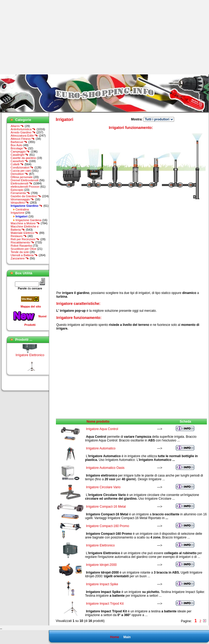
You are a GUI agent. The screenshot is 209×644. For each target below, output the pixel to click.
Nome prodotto (98, 422)
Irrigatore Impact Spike (102, 584)
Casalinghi (20, 155)
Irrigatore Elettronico (30, 357)
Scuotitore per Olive (24, 249)
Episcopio (17, 190)
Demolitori (19, 174)
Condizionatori (22, 167)
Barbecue (19, 142)
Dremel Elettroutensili (25, 180)
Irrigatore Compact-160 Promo (108, 526)
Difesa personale (22, 177)
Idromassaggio (22, 199)
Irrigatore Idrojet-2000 (101, 565)
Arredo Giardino (23, 132)
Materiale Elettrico (24, 233)
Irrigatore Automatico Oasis (105, 468)
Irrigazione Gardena (28, 220)
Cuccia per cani (21, 171)
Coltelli (17, 164)
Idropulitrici (20, 203)
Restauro (19, 236)
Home (114, 637)
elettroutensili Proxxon (25, 187)
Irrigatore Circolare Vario (103, 487)
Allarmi (17, 126)
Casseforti (19, 161)
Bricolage (19, 148)
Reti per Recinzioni (25, 239)
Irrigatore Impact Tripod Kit (105, 604)
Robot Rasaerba (21, 246)
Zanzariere (20, 258)
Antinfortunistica (23, 129)
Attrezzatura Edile (24, 136)
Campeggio (20, 151)
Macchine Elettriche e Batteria (25, 228)
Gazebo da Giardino (26, 196)
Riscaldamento (22, 242)
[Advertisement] (45, 37)
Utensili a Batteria (24, 255)
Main (127, 637)
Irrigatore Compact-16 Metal (106, 507)
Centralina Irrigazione (20, 211)
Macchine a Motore (25, 223)
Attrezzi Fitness (23, 139)
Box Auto (17, 145)
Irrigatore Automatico (101, 448)
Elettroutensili (22, 183)
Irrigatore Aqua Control (102, 429)
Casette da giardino (23, 158)
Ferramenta (20, 193)
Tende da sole (20, 252)
